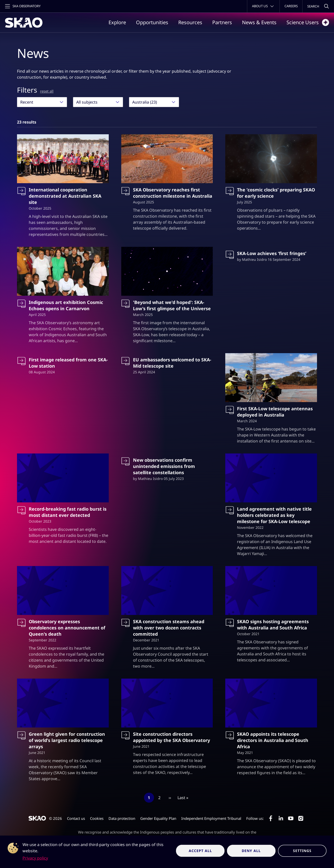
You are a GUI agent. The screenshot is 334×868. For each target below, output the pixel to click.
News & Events (259, 22)
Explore (117, 22)
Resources (190, 22)
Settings (302, 851)
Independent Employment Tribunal (211, 818)
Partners (222, 22)
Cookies (97, 818)
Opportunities (152, 22)
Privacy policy (35, 858)
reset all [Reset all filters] (47, 91)
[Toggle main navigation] (22, 6)
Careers (291, 6)
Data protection (122, 818)
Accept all (200, 851)
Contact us (76, 818)
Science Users (308, 22)
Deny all (251, 851)
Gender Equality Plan (158, 818)
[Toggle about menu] (263, 6)
